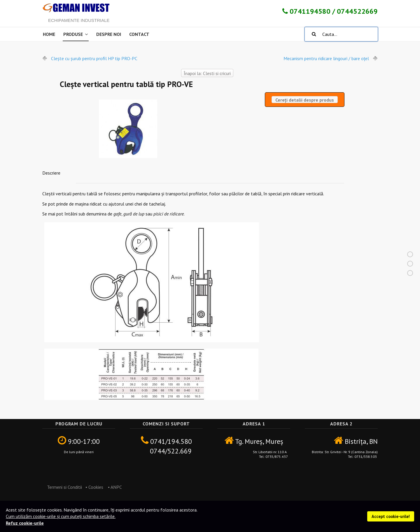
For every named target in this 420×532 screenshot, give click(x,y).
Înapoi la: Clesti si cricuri (207, 73)
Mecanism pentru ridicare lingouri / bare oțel (326, 58)
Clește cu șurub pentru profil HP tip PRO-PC (94, 58)
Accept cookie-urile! (391, 516)
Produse (73, 34)
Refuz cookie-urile (25, 523)
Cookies (96, 487)
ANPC (117, 487)
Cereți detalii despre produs (305, 100)
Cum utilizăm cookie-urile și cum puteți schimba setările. (61, 516)
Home (49, 34)
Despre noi (109, 34)
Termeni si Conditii (62, 487)
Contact (139, 34)
